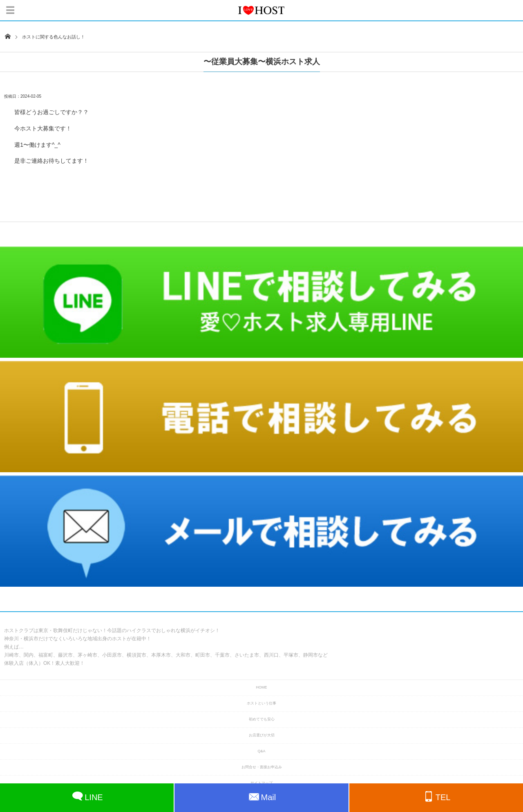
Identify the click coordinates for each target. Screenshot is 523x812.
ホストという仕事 (261, 703)
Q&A (261, 751)
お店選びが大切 (262, 735)
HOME (262, 687)
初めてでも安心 (262, 719)
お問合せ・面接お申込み (262, 767)
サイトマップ (261, 783)
